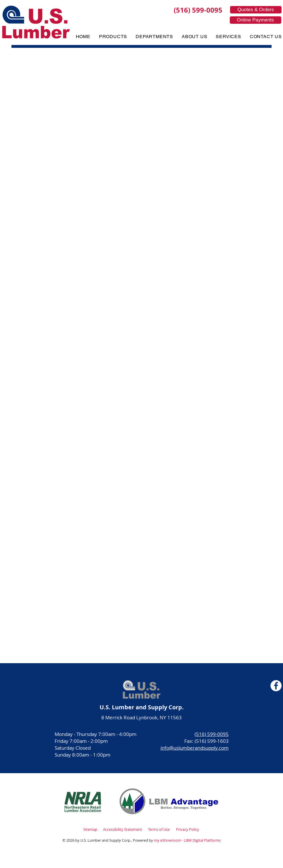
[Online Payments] (256, 20)
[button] (113, 37)
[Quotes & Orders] (256, 10)
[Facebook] (276, 686)
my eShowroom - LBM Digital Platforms (187, 840)
